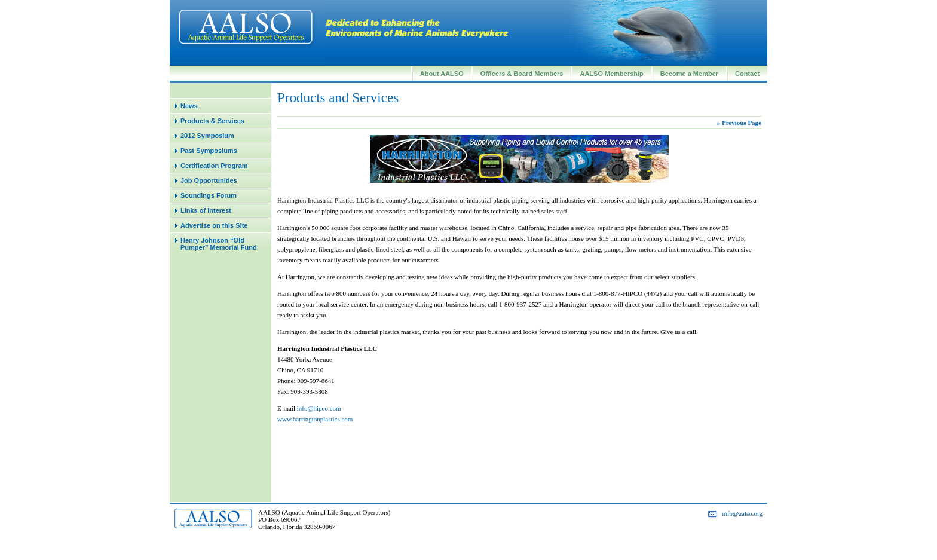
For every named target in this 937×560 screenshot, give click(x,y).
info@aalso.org (742, 513)
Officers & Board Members (522, 74)
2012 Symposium (207, 136)
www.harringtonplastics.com (315, 419)
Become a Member (689, 74)
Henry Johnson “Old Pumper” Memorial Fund (219, 244)
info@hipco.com (319, 408)
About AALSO (442, 74)
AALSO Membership (611, 74)
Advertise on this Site (214, 225)
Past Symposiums (209, 151)
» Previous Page (739, 123)
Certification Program (214, 166)
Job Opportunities (209, 180)
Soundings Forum (209, 195)
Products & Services (212, 121)
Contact (747, 74)
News (189, 106)
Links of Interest (206, 210)
